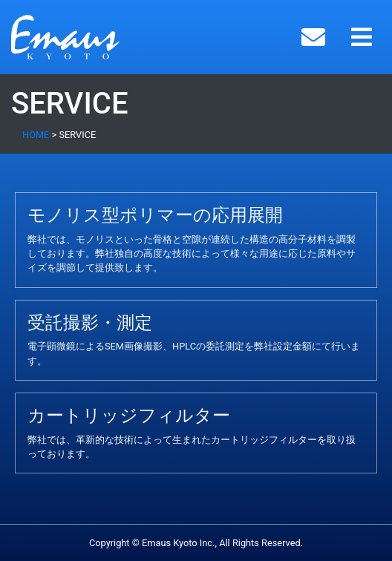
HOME (36, 135)
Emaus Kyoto (88, 37)
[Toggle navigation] (362, 37)
